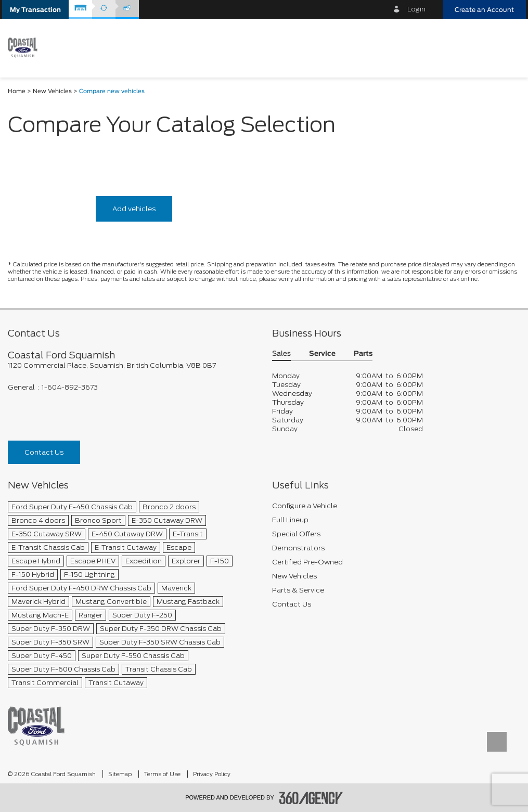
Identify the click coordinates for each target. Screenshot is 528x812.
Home (17, 91)
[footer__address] (132, 365)
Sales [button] (281, 354)
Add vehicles (134, 209)
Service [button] (322, 354)
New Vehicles (52, 91)
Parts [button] (363, 354)
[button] (35, 10)
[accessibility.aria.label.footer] (311, 798)
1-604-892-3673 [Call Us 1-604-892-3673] (70, 387)
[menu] (507, 48)
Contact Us (44, 452)
